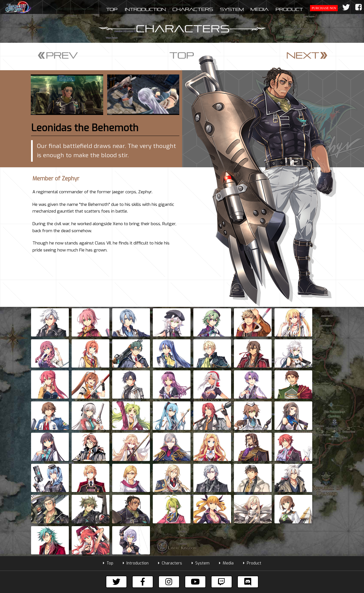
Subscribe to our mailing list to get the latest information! (182, 493)
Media (226, 456)
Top (108, 456)
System (201, 456)
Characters (170, 456)
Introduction (136, 456)
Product (252, 456)
